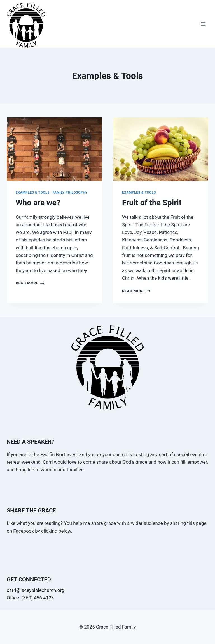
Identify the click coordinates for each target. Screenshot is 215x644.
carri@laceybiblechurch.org (36, 590)
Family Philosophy (70, 192)
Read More (30, 283)
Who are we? (38, 203)
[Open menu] (203, 24)
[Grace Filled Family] (28, 25)
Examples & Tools (33, 192)
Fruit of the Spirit (152, 203)
